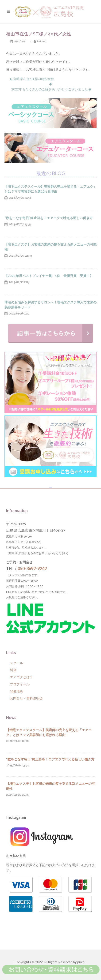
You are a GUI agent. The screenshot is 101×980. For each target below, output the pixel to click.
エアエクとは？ (21, 677)
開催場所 (16, 691)
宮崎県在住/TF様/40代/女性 (32, 79)
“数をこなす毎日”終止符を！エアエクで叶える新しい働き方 (49, 218)
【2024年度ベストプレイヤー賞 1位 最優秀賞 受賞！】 (49, 276)
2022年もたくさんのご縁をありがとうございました (51, 89)
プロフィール (20, 684)
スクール (16, 663)
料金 (13, 670)
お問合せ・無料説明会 (26, 698)
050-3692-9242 (32, 569)
